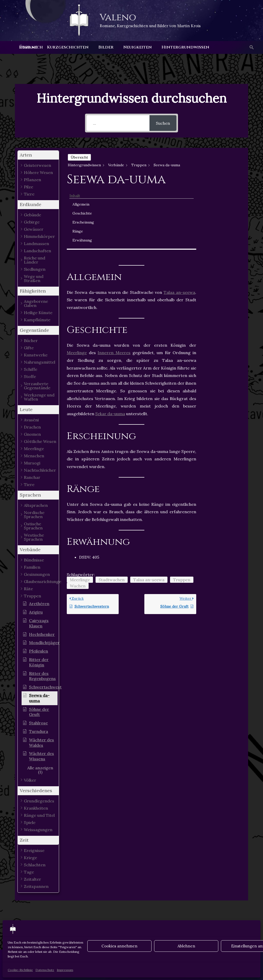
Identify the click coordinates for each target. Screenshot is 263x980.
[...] (118, 123)
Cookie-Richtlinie (20, 970)
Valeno (118, 17)
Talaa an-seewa (179, 223)
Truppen (182, 510)
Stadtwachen (112, 510)
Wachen (78, 517)
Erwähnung (220, 200)
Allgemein (219, 164)
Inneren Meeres (114, 284)
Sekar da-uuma (110, 344)
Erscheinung (221, 182)
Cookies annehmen (119, 946)
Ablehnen (186, 946)
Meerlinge (77, 284)
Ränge (216, 191)
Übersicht (79, 157)
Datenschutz (45, 970)
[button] (251, 47)
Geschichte (220, 173)
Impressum (65, 970)
